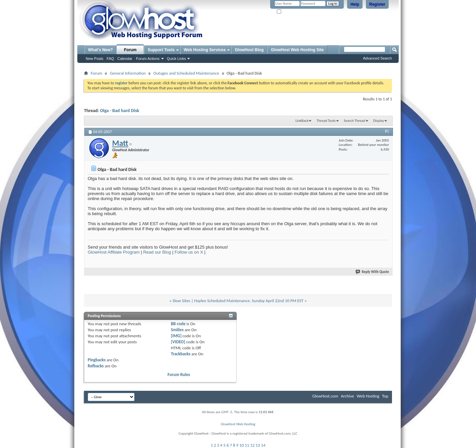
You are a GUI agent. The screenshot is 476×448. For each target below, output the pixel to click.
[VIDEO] (178, 342)
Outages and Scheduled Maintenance (186, 73)
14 (263, 445)
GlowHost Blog (249, 50)
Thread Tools (326, 121)
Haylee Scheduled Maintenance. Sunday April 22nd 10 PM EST (249, 301)
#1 (387, 131)
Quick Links (177, 59)
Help (355, 4)
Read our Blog (157, 252)
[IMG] (176, 336)
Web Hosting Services (205, 50)
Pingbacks (97, 360)
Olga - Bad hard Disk (120, 111)
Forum (130, 50)
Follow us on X (189, 252)
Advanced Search (377, 58)
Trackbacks (181, 354)
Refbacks (96, 366)
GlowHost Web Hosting (238, 424)
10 (242, 445)
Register (377, 4)
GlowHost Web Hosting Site (297, 50)
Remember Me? (291, 12)
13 (258, 445)
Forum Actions (148, 59)
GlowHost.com (325, 396)
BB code (178, 324)
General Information (128, 73)
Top (385, 396)
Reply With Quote (373, 272)
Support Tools (161, 50)
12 (252, 445)
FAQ (110, 59)
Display (379, 121)
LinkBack (302, 121)
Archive (347, 396)
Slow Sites (181, 301)
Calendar (125, 59)
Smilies (177, 330)
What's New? (100, 50)
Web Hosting (368, 396)
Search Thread (354, 121)
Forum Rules (179, 375)
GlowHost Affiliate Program (114, 252)
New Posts (95, 59)
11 (247, 445)
